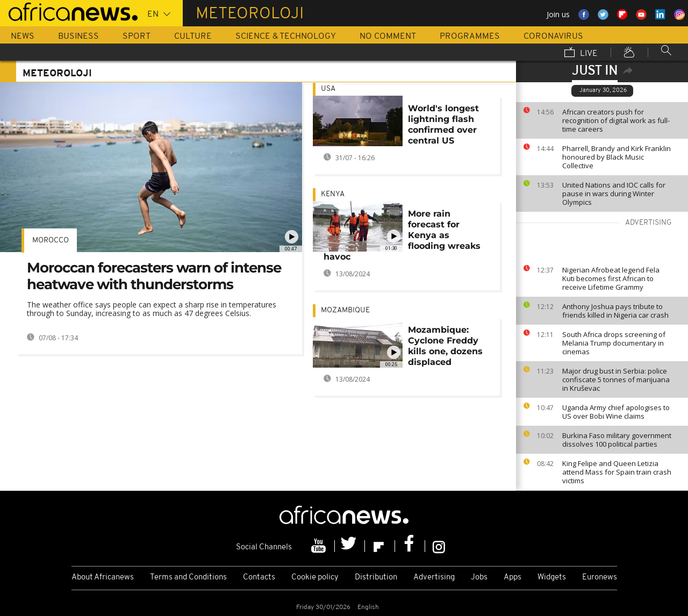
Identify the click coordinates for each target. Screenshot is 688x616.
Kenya (333, 194)
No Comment (388, 37)
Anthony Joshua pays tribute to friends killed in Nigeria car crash (615, 311)
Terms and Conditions (188, 578)
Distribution (376, 578)
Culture (193, 37)
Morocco (51, 241)
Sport (137, 37)
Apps (513, 578)
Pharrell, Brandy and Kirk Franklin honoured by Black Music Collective (617, 157)
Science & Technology (286, 37)
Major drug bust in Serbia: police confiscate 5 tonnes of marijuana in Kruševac (616, 379)
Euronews (600, 578)
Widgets (552, 578)
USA (328, 89)
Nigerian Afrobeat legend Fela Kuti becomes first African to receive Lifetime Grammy (611, 278)
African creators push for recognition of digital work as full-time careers (616, 120)
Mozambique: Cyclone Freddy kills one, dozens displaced (445, 346)
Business (78, 37)
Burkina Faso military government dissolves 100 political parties (617, 440)
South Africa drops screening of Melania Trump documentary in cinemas (614, 343)
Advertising (434, 578)
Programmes (470, 37)
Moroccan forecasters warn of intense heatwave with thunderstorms (154, 276)
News (23, 37)
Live (581, 53)
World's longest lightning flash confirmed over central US (443, 124)
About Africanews (103, 578)
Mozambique (345, 310)
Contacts (259, 578)
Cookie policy (315, 578)
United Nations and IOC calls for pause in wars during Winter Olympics (614, 194)
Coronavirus (553, 37)
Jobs (479, 578)
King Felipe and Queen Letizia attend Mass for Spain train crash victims (617, 472)
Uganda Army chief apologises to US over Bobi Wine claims (616, 412)
